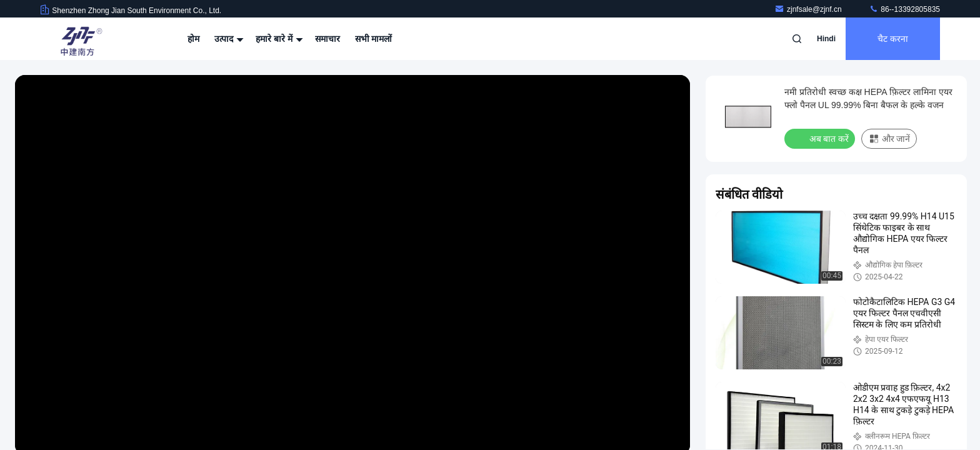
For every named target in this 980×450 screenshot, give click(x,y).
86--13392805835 (904, 9)
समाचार (327, 39)
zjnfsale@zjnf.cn (809, 9)
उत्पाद (227, 39)
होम (193, 39)
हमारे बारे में (278, 39)
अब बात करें (821, 138)
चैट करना (893, 39)
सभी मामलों (374, 39)
